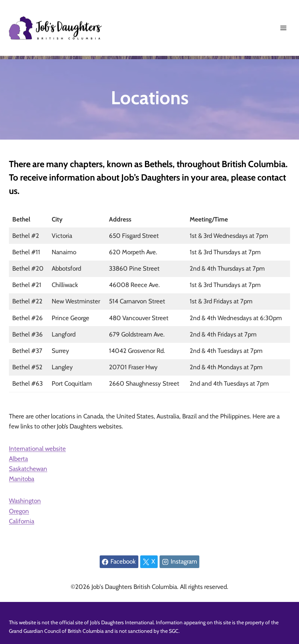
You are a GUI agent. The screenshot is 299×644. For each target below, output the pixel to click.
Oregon (19, 511)
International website (37, 449)
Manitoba (22, 479)
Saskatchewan (28, 469)
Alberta (18, 459)
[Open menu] (283, 28)
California (22, 521)
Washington (25, 501)
